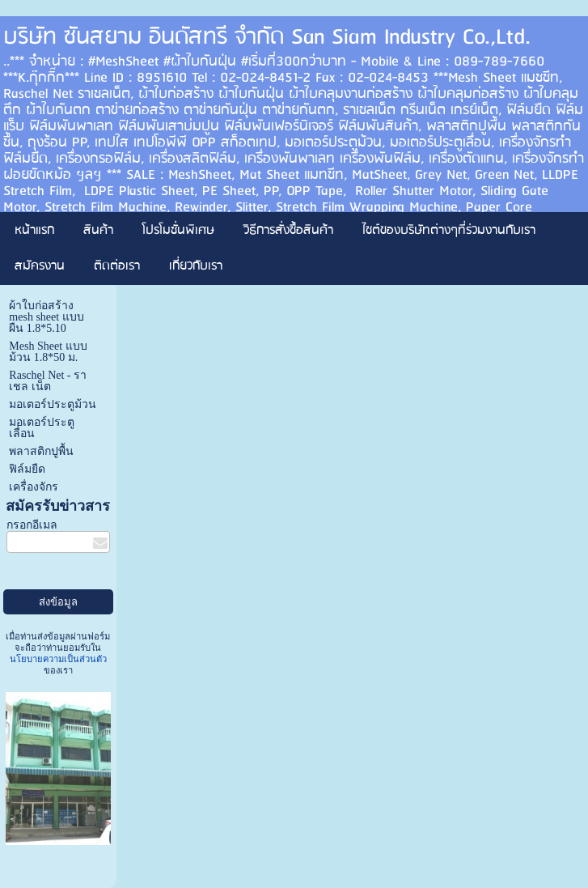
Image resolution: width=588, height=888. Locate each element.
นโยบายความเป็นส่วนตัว (58, 659)
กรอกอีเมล (32, 525)
